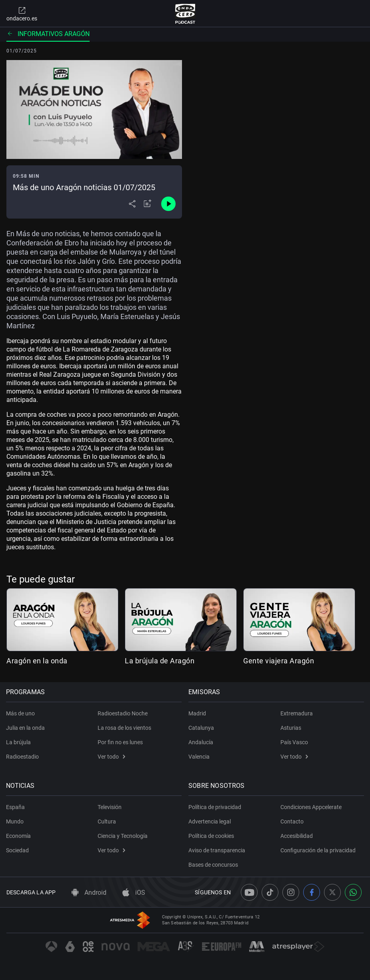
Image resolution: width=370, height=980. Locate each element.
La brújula (19, 742)
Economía (19, 836)
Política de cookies (212, 836)
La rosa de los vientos (124, 728)
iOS (134, 893)
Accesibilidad (297, 836)
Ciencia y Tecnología (123, 836)
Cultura (107, 821)
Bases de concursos (214, 865)
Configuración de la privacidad (318, 850)
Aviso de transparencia (218, 850)
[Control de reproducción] (168, 204)
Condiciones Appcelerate (311, 807)
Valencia (200, 757)
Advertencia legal (210, 821)
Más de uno (21, 713)
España (16, 807)
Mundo (15, 821)
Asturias (291, 728)
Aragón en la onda (37, 661)
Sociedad (18, 850)
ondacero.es (22, 14)
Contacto (292, 821)
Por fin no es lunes (120, 742)
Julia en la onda (26, 728)
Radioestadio (23, 757)
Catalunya (202, 728)
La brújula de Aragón (160, 661)
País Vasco (294, 742)
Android (89, 893)
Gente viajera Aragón (279, 661)
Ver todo (111, 757)
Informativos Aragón (48, 34)
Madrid (198, 713)
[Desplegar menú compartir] (132, 204)
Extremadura (297, 713)
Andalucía (202, 742)
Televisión (110, 807)
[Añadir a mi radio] (148, 204)
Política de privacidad (216, 807)
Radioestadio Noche (123, 713)
